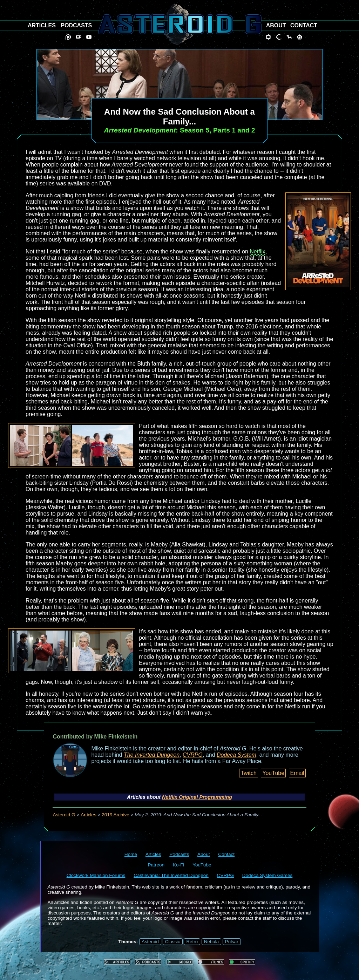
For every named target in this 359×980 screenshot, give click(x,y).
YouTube (273, 773)
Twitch (248, 773)
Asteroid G (64, 815)
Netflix (257, 251)
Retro (192, 942)
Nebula (211, 942)
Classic (173, 942)
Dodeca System (236, 755)
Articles (89, 815)
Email (297, 773)
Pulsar (232, 942)
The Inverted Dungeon (152, 755)
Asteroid (150, 942)
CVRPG (193, 755)
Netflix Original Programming (197, 797)
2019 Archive (116, 815)
